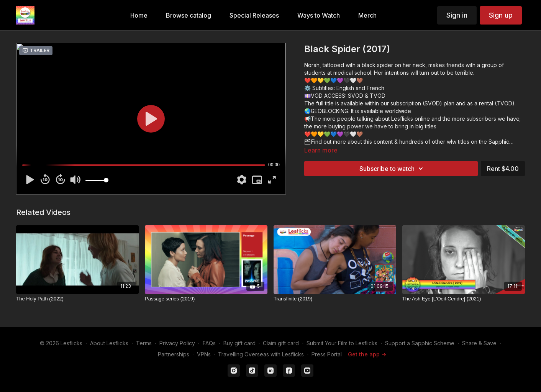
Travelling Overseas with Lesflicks (261, 354)
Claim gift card (281, 343)
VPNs (204, 354)
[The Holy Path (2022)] (77, 299)
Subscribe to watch (392, 169)
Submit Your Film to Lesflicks (342, 343)
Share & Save (479, 343)
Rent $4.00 (503, 169)
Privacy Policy (177, 343)
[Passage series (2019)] (206, 299)
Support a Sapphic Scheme (420, 343)
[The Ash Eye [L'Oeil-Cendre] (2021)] (464, 299)
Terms (144, 343)
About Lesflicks (109, 343)
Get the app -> (367, 354)
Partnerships (174, 354)
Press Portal (327, 354)
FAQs (209, 343)
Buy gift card (239, 343)
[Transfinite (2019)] (335, 299)
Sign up (501, 15)
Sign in (457, 15)
